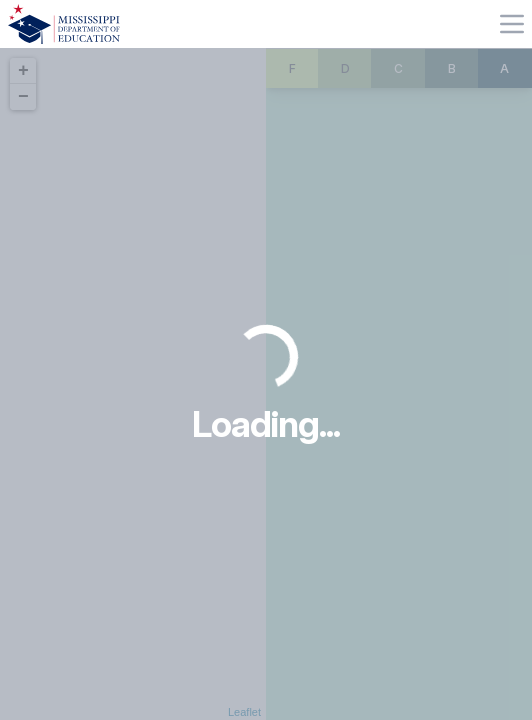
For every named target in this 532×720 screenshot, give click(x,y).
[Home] (64, 24)
